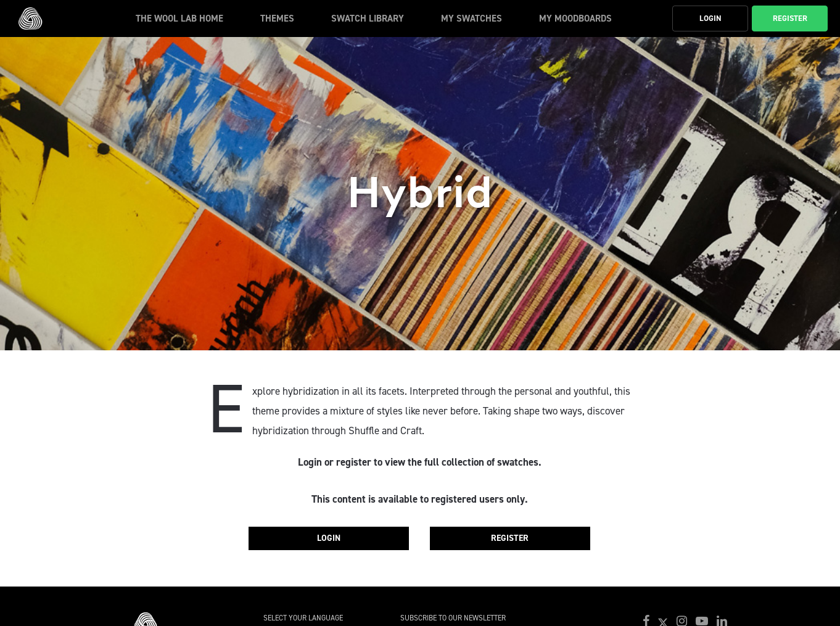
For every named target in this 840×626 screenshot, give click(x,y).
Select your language (303, 618)
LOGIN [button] (710, 18)
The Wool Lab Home (179, 19)
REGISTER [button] (790, 18)
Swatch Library (368, 19)
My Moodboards (575, 19)
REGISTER (510, 538)
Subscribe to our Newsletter (453, 618)
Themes (277, 19)
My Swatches (471, 19)
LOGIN (329, 538)
